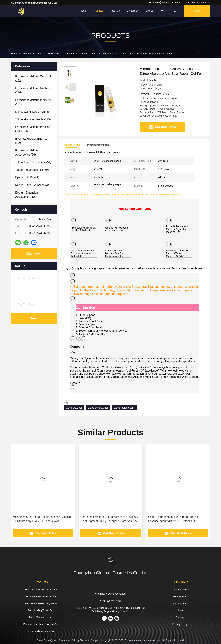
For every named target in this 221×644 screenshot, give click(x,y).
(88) (27, 152)
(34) (33, 185)
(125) (33, 119)
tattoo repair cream (124, 408)
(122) (27, 195)
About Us (115, 11)
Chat (197, 11)
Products (98, 11)
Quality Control (180, 603)
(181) (33, 102)
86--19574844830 (199, 2)
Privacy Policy (180, 624)
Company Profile (180, 590)
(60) (32, 170)
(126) (33, 90)
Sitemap (180, 617)
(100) (32, 141)
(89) (33, 112)
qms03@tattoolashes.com (165, 2)
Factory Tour (180, 596)
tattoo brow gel (74, 408)
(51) (33, 162)
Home (83, 11)
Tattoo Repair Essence (48, 54)
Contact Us (133, 11)
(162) (33, 79)
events (149, 11)
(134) (33, 129)
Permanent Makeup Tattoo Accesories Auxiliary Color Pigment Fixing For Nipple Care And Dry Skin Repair (109, 519)
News (180, 610)
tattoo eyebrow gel (98, 408)
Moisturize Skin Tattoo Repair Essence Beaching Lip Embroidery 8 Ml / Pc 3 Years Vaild (43, 519)
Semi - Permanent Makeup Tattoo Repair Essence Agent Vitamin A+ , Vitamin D (173, 519)
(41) (27, 177)
